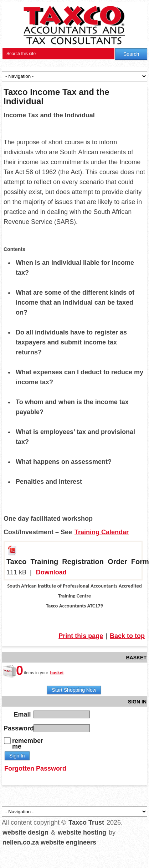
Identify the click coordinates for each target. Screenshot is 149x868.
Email (22, 714)
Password (18, 728)
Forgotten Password (35, 768)
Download (51, 572)
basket (57, 673)
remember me (28, 744)
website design (25, 832)
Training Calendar (102, 532)
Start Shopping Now (74, 690)
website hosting (82, 832)
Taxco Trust (86, 823)
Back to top (127, 636)
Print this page (81, 636)
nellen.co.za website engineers (49, 842)
